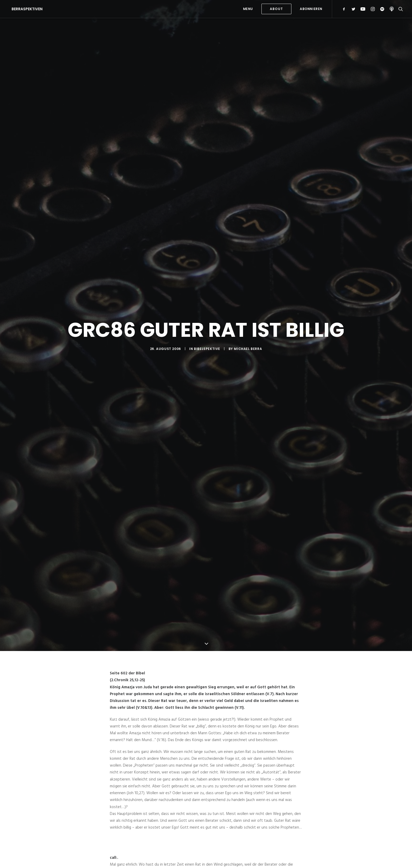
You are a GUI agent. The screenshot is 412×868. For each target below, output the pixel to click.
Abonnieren (311, 9)
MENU (248, 9)
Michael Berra (248, 349)
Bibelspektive (207, 349)
